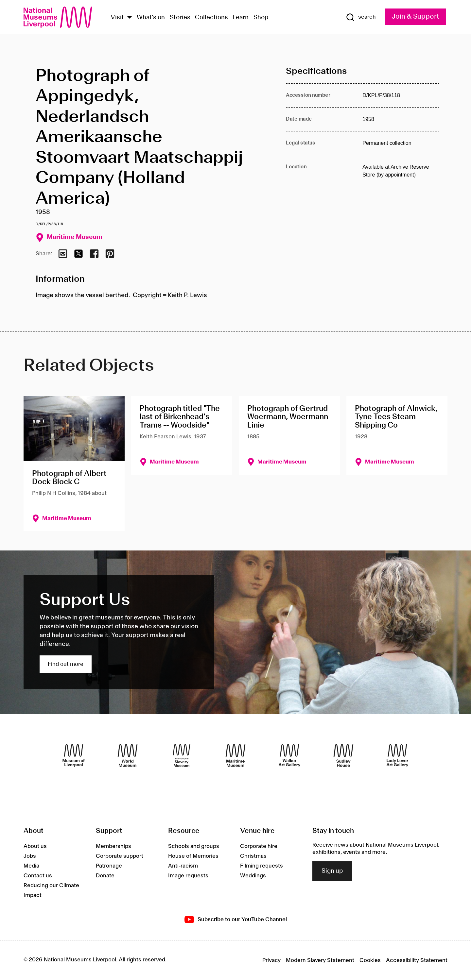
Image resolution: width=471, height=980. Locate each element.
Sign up (332, 871)
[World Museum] (128, 755)
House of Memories (193, 856)
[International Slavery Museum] (182, 755)
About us (35, 846)
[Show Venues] (130, 18)
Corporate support (120, 856)
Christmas (253, 856)
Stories (180, 18)
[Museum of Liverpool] (74, 755)
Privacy (271, 960)
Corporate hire (259, 846)
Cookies (370, 960)
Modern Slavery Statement (320, 960)
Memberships (113, 846)
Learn (241, 18)
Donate (105, 876)
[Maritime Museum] (235, 755)
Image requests (188, 876)
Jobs (30, 856)
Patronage (109, 866)
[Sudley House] (343, 755)
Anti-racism (183, 866)
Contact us (38, 876)
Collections (211, 18)
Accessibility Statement (417, 960)
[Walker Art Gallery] (289, 755)
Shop (261, 18)
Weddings (253, 876)
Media (31, 866)
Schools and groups (194, 846)
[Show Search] (361, 17)
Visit (117, 18)
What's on (151, 18)
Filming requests (262, 866)
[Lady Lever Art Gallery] (397, 755)
